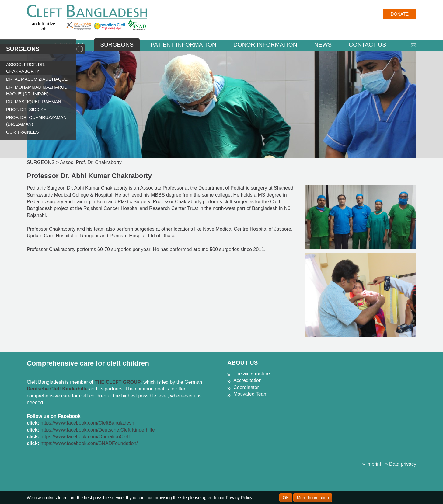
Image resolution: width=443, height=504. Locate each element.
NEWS (323, 45)
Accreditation (248, 380)
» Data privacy (401, 464)
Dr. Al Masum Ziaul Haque (37, 79)
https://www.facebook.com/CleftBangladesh (87, 423)
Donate (400, 14)
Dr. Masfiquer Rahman (34, 102)
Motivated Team (251, 394)
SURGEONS (117, 45)
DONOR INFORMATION (265, 45)
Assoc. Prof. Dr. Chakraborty (26, 68)
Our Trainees (23, 132)
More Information (313, 498)
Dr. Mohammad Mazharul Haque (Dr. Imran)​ (36, 90)
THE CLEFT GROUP (118, 382)
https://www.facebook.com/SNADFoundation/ (89, 443)
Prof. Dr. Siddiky (26, 110)
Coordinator (246, 387)
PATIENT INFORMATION (183, 45)
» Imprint (371, 464)
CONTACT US (367, 45)
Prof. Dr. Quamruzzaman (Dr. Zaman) (36, 121)
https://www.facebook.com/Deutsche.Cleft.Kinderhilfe (98, 430)
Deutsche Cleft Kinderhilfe (57, 389)
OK (286, 498)
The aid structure (252, 374)
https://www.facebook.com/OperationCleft (85, 437)
